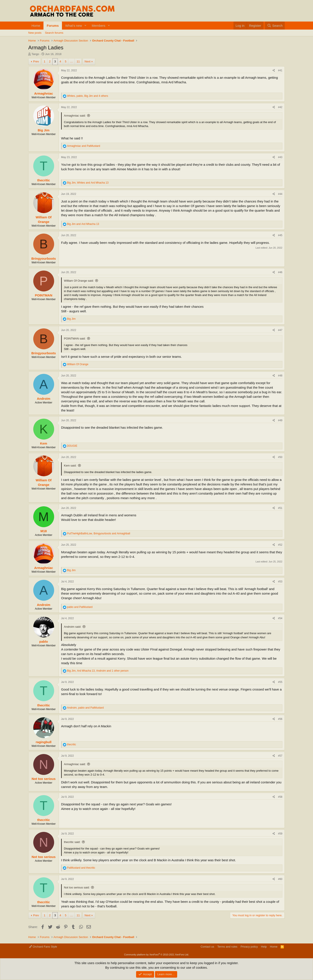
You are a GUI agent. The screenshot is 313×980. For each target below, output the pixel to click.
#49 (280, 420)
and (83, 146)
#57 (280, 756)
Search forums (54, 33)
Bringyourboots (44, 258)
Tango (35, 54)
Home (36, 26)
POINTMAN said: (75, 339)
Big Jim (43, 130)
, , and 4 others (87, 96)
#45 (280, 235)
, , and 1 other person (98, 671)
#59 (280, 834)
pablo (44, 641)
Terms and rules (227, 947)
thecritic (43, 180)
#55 (280, 682)
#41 (280, 70)
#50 (280, 457)
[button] (85, 26)
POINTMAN (44, 295)
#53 (280, 582)
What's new (74, 26)
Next (87, 61)
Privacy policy (249, 947)
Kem (44, 443)
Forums (53, 26)
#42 (280, 107)
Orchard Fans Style (43, 947)
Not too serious (43, 779)
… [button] (71, 61)
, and (88, 183)
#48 (280, 376)
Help (264, 947)
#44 (280, 194)
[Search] (275, 26)
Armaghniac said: (75, 116)
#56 (280, 719)
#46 (280, 272)
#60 (280, 879)
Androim (44, 399)
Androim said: (72, 627)
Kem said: (70, 466)
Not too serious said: (77, 887)
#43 (280, 157)
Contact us (207, 947)
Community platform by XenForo (156, 955)
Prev (36, 61)
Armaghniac (44, 93)
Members (99, 26)
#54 (280, 618)
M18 (44, 531)
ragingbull (44, 742)
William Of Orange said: (79, 281)
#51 (280, 508)
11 (78, 61)
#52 (280, 545)
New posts (35, 33)
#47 (280, 330)
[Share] (274, 71)
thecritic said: (72, 842)
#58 (280, 797)
